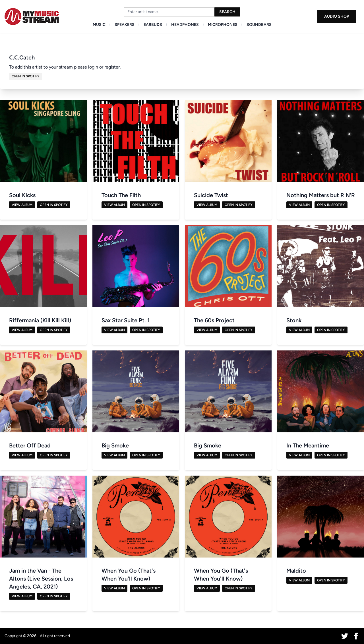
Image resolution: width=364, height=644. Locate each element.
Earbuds (153, 25)
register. (112, 67)
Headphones (185, 25)
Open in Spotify (26, 76)
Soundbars (259, 25)
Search (227, 12)
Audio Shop (337, 16)
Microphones (223, 25)
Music (99, 25)
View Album (22, 205)
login (93, 67)
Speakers (125, 25)
